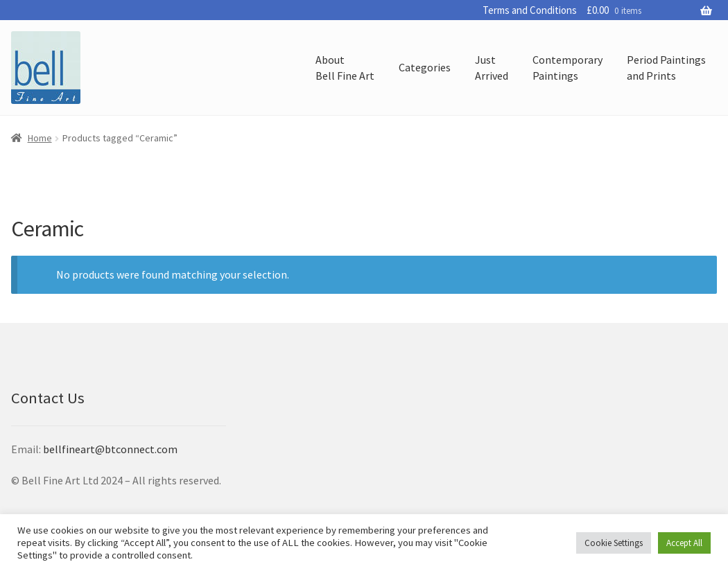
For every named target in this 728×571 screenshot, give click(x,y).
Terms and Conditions (530, 10)
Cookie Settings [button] (614, 543)
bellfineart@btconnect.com (110, 449)
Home (40, 138)
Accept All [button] (684, 543)
